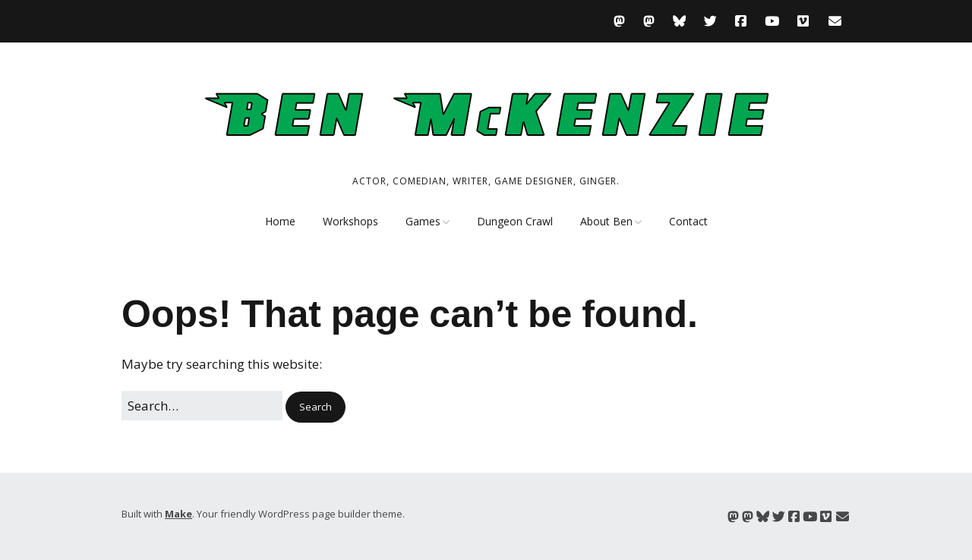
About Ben (606, 221)
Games (423, 221)
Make (178, 514)
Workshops (350, 221)
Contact (688, 221)
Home (280, 221)
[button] (316, 407)
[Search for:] (202, 406)
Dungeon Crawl (515, 221)
